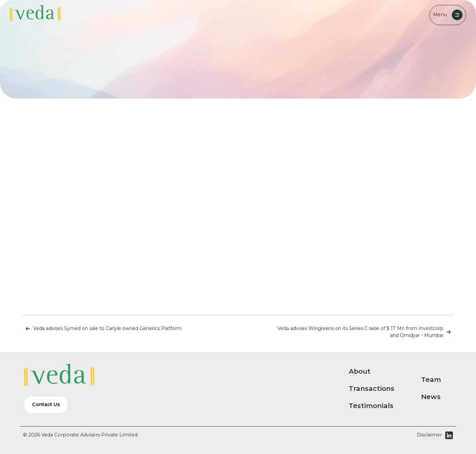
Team (436, 380)
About (365, 371)
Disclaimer (429, 435)
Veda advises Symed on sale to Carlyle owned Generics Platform (102, 328)
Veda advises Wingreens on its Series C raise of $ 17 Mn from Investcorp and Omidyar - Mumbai (366, 332)
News (436, 397)
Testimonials (377, 406)
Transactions (377, 389)
